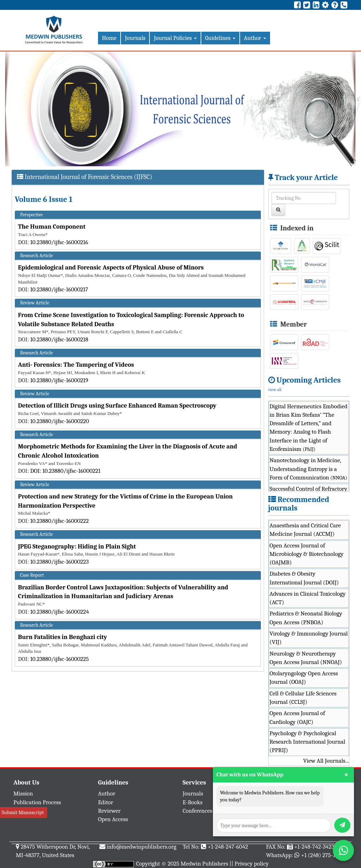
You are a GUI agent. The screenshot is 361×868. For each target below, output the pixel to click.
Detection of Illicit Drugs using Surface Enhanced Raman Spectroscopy (117, 406)
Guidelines (220, 38)
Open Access (113, 819)
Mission (23, 793)
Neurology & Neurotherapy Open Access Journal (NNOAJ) (306, 658)
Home (109, 38)
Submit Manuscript (23, 812)
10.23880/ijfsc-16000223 (60, 562)
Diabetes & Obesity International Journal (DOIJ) (304, 578)
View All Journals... (326, 761)
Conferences (197, 811)
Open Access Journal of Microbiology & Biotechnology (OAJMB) (307, 554)
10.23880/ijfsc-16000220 (60, 421)
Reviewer (109, 811)
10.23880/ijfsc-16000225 (60, 659)
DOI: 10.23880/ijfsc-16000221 (65, 471)
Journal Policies (175, 38)
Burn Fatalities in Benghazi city (63, 637)
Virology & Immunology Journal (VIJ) (309, 638)
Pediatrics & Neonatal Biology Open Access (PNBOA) (306, 618)
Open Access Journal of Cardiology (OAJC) (297, 717)
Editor (106, 802)
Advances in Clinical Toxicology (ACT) (308, 598)
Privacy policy (252, 864)
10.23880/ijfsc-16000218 (59, 339)
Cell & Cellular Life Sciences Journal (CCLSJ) (303, 698)
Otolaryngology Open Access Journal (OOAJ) (304, 678)
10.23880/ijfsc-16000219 (59, 380)
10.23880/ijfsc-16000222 (60, 521)
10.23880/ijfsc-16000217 (59, 289)
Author (255, 38)
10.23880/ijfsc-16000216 (59, 242)
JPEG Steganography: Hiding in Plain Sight (77, 547)
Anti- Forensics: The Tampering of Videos (76, 365)
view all (275, 390)
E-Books (192, 802)
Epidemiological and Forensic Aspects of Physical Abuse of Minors (111, 268)
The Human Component (52, 227)
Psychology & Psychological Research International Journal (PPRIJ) (308, 742)
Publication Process (37, 802)
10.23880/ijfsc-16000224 (60, 612)
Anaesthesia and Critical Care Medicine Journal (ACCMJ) (305, 530)
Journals (135, 38)
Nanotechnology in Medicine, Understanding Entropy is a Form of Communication (309, 469)
